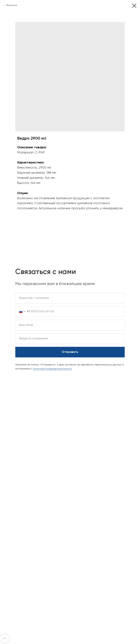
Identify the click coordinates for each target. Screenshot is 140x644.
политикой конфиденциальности (52, 369)
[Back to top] (5, 639)
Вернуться (12, 5)
